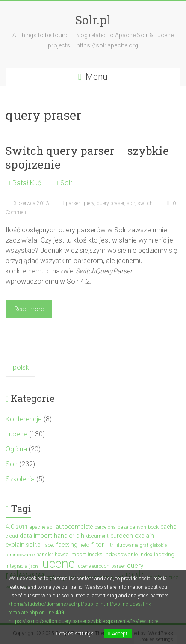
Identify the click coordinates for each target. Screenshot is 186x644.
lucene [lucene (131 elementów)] (57, 564)
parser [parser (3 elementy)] (118, 566)
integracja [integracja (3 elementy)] (16, 566)
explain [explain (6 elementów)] (144, 536)
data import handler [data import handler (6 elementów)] (47, 536)
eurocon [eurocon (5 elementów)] (122, 536)
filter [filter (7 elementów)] (97, 545)
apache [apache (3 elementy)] (37, 527)
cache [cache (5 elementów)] (168, 527)
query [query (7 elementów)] (135, 566)
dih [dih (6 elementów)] (80, 536)
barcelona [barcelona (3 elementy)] (105, 527)
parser (73, 203)
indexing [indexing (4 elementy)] (164, 554)
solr (131, 203)
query (88, 203)
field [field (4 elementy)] (84, 545)
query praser (110, 203)
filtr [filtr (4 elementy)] (110, 545)
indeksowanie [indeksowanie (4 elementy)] (121, 554)
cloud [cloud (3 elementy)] (12, 536)
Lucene (16, 434)
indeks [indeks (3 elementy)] (95, 555)
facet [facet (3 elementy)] (49, 545)
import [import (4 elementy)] (78, 554)
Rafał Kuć (27, 183)
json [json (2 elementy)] (34, 566)
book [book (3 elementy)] (153, 527)
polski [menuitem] (22, 367)
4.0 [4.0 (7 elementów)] (10, 527)
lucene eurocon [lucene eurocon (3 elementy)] (93, 566)
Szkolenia (20, 479)
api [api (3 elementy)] (50, 527)
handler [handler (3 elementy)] (45, 555)
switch (145, 203)
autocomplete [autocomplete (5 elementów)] (74, 527)
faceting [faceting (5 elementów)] (67, 545)
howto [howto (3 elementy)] (62, 555)
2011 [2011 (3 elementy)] (22, 527)
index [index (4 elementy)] (146, 554)
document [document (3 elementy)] (97, 536)
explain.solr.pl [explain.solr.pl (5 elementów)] (24, 545)
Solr (66, 183)
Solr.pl (93, 20)
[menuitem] (20, 368)
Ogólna (16, 449)
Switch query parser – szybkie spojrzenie (87, 157)
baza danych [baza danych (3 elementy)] (132, 527)
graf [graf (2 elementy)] (144, 545)
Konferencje (24, 419)
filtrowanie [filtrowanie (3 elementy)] (127, 545)
